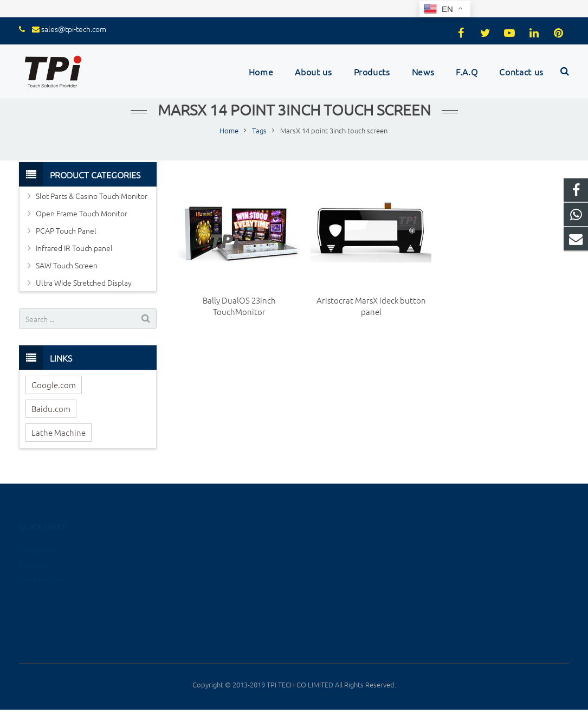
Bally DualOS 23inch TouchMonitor (239, 306)
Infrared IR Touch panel (74, 248)
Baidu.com (51, 409)
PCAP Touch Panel (66, 230)
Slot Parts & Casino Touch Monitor (92, 196)
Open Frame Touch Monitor (82, 213)
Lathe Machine (59, 432)
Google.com (54, 385)
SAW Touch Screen (67, 265)
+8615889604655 (483, 546)
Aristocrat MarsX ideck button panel (371, 306)
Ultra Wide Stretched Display (84, 282)
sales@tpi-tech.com (74, 29)
